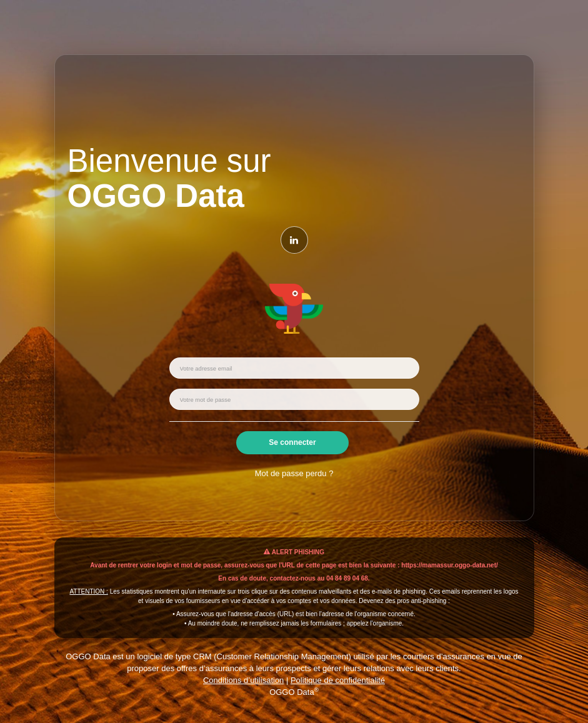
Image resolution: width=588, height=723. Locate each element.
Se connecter (292, 442)
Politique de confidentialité (338, 680)
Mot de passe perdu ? (294, 473)
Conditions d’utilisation (243, 680)
